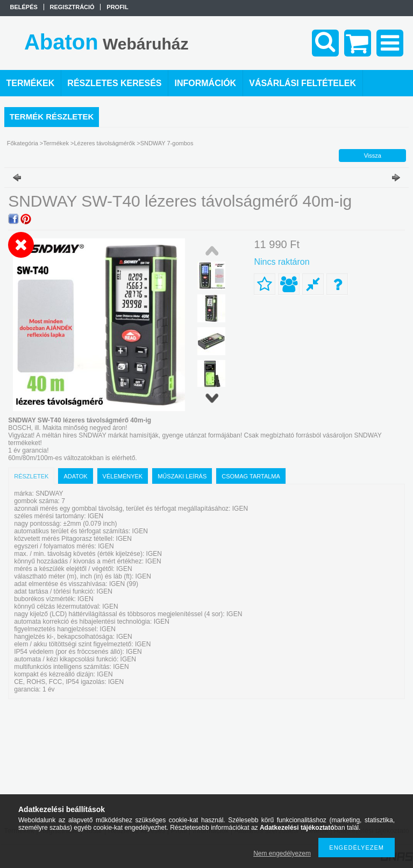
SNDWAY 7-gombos (167, 143)
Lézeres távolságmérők (104, 143)
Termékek (56, 143)
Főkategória (23, 143)
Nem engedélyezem (282, 853)
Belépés (24, 7)
